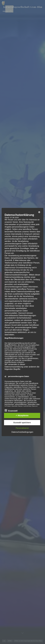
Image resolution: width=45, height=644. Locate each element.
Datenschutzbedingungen (22, 432)
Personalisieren (22, 428)
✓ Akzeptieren (22, 415)
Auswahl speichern (22, 422)
